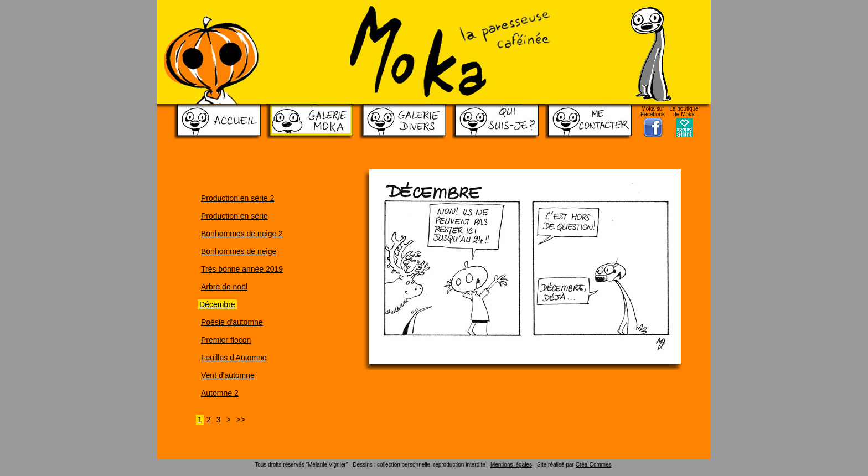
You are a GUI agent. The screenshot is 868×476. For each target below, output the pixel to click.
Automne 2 (220, 393)
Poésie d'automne (232, 322)
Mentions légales (511, 465)
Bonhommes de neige (239, 251)
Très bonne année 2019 (242, 269)
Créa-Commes (594, 465)
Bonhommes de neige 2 (242, 234)
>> (241, 420)
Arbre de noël (224, 287)
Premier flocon (226, 340)
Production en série (234, 216)
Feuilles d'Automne (234, 358)
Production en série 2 (237, 198)
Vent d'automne (228, 375)
